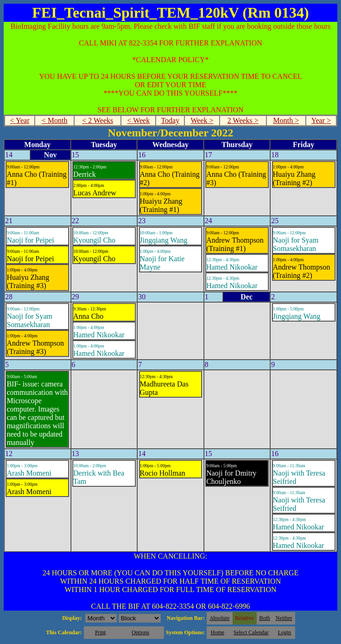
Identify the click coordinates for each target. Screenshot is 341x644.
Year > (321, 120)
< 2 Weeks (98, 120)
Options (140, 632)
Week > (202, 120)
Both (265, 618)
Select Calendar (251, 632)
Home (218, 632)
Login (285, 632)
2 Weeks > (243, 120)
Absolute (219, 618)
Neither (284, 618)
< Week (138, 120)
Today (170, 120)
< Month (55, 120)
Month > (286, 120)
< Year (20, 120)
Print (100, 632)
